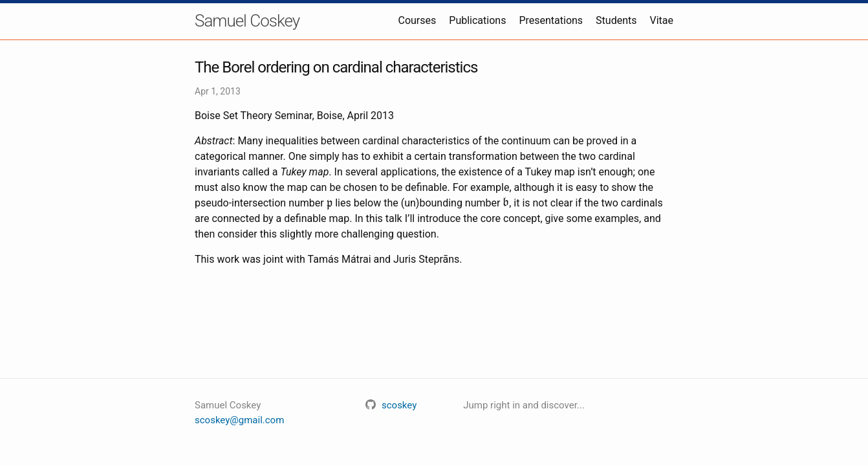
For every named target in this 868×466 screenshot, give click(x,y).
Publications (477, 20)
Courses (418, 20)
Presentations (551, 20)
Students (616, 20)
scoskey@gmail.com (239, 420)
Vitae (662, 20)
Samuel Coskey (247, 21)
